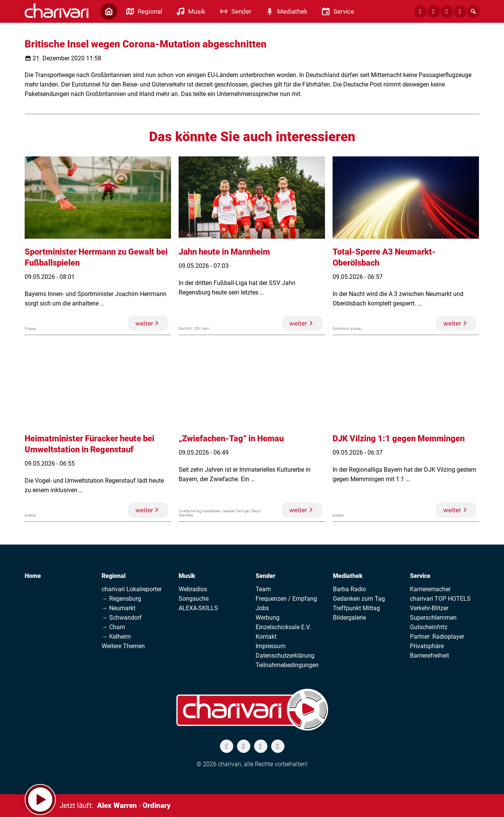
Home (33, 576)
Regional (114, 576)
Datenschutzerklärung (285, 656)
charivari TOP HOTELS (440, 599)
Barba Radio (349, 589)
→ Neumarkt (119, 608)
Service (420, 576)
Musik (187, 576)
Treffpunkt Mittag (356, 608)
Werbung (268, 618)
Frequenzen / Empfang (286, 599)
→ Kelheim (116, 637)
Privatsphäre (427, 646)
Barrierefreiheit (429, 656)
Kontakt (266, 637)
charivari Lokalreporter (132, 589)
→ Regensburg (121, 599)
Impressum (271, 646)
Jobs (262, 608)
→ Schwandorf (122, 618)
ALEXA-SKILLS (198, 608)
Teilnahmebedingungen (287, 665)
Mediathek (348, 576)
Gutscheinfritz (429, 627)
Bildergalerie (349, 618)
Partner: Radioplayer (437, 637)
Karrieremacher (430, 589)
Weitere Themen (123, 646)
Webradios (193, 589)
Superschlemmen (433, 618)
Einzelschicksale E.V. (283, 627)
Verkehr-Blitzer (429, 608)
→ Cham (113, 627)
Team (263, 589)
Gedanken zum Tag (359, 599)
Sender (265, 576)
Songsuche (194, 599)
